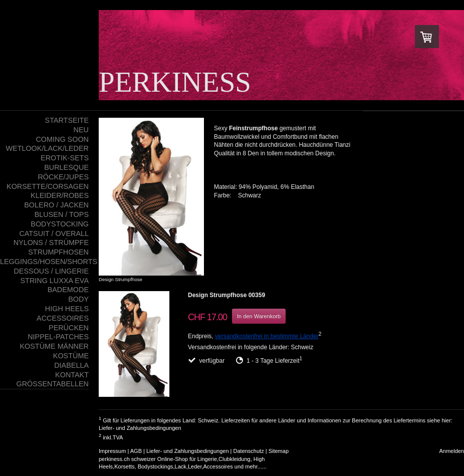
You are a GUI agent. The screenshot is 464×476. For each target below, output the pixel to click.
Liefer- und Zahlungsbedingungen (140, 428)
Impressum (112, 451)
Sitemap (279, 451)
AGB (136, 451)
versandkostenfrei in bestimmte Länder (267, 336)
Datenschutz (249, 451)
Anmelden (451, 451)
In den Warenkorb (259, 316)
